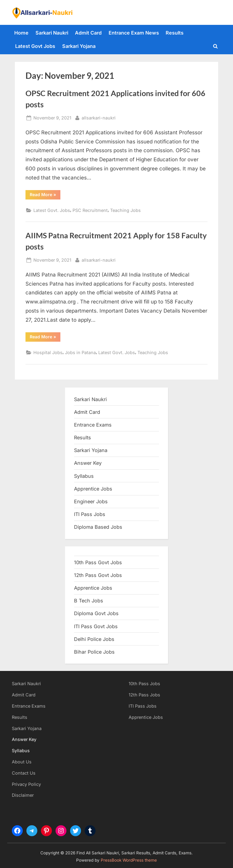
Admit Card (88, 33)
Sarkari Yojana (79, 46)
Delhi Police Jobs (94, 639)
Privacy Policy (26, 784)
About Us (22, 762)
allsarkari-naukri (99, 117)
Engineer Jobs (91, 501)
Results (175, 33)
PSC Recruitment (90, 210)
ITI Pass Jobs (90, 514)
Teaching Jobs (125, 210)
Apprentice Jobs (93, 489)
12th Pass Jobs (144, 695)
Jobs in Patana (80, 352)
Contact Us (24, 773)
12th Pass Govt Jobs (98, 575)
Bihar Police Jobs (94, 652)
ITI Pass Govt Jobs (96, 626)
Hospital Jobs (48, 352)
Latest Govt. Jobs (52, 210)
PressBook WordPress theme (129, 860)
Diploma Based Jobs (98, 527)
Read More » (45, 196)
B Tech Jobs (89, 601)
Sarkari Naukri (52, 33)
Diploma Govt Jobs (96, 613)
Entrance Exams (29, 706)
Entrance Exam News (134, 33)
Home (21, 33)
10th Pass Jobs (144, 684)
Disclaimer (23, 795)
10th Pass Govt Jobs (98, 562)
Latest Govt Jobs (35, 46)
